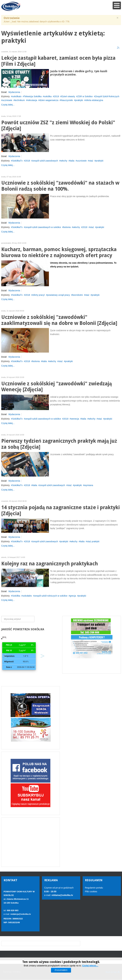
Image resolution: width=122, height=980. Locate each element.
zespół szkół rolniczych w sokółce (51, 596)
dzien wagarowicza (49, 100)
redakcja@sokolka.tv (21, 914)
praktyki (79, 100)
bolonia (67, 227)
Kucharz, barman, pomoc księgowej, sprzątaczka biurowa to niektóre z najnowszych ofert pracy (59, 252)
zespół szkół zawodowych (45, 161)
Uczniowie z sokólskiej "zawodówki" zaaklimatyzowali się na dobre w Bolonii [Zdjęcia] (59, 320)
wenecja (75, 419)
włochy (64, 161)
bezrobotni (78, 295)
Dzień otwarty (68, 96)
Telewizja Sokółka (33, 96)
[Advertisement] (31, 842)
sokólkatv (17, 96)
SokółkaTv (17, 161)
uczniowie (7, 100)
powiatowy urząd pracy (59, 295)
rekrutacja (32, 100)
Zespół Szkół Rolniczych (107, 96)
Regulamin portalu (94, 888)
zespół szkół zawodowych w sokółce (43, 227)
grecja (73, 596)
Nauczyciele (67, 100)
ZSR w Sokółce (85, 96)
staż (91, 161)
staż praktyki (93, 541)
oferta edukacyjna (94, 100)
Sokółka (16, 596)
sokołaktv (27, 596)
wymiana (89, 485)
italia (72, 161)
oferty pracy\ (39, 295)
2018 (28, 161)
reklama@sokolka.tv (62, 895)
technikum (20, 100)
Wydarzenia (14, 92)
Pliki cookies (91, 891)
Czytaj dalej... (8, 105)
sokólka (48, 96)
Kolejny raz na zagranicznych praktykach (50, 564)
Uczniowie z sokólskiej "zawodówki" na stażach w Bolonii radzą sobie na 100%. (60, 186)
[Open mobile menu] (117, 5)
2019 (56, 96)
